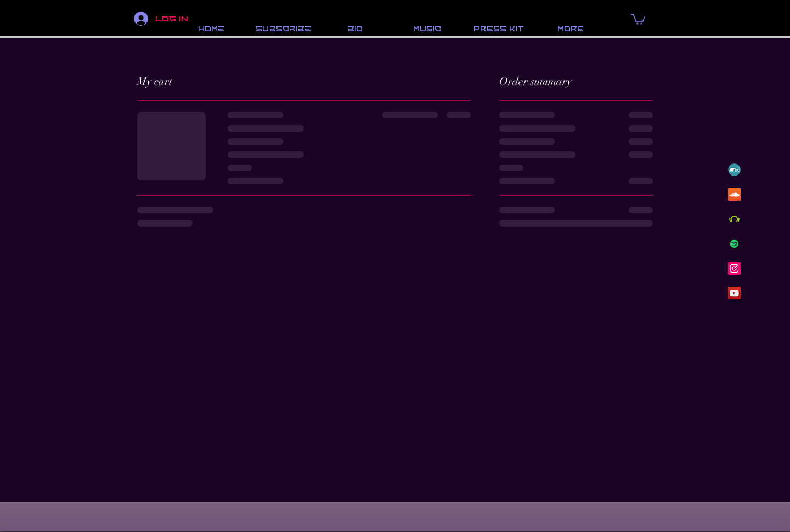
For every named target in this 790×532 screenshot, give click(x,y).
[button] (638, 19)
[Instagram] (734, 268)
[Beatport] (734, 219)
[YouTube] (734, 293)
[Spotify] (734, 244)
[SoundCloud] (734, 194)
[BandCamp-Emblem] (734, 170)
